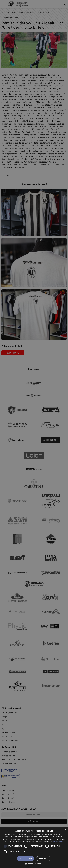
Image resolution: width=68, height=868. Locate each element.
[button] (34, 864)
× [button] (65, 830)
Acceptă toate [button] (26, 858)
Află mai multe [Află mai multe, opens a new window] (58, 842)
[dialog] (34, 848)
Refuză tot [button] (44, 858)
